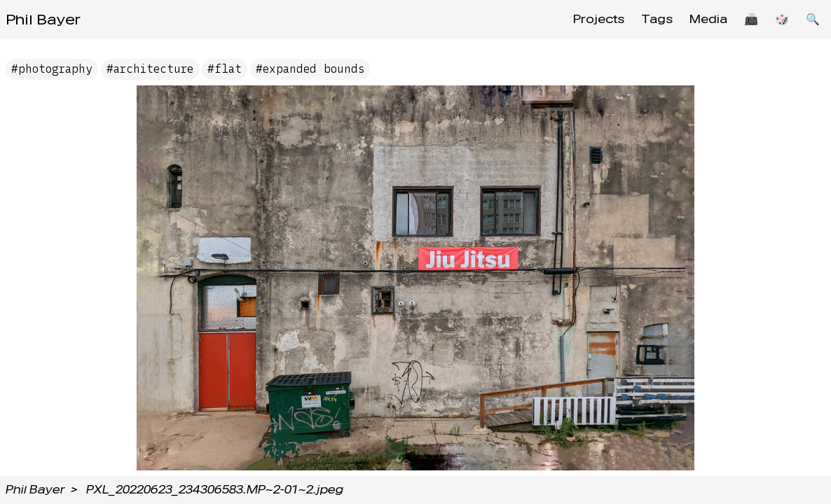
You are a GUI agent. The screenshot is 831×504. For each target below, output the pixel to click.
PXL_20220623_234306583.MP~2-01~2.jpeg (215, 490)
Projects (599, 19)
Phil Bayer (43, 20)
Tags (657, 19)
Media (708, 19)
